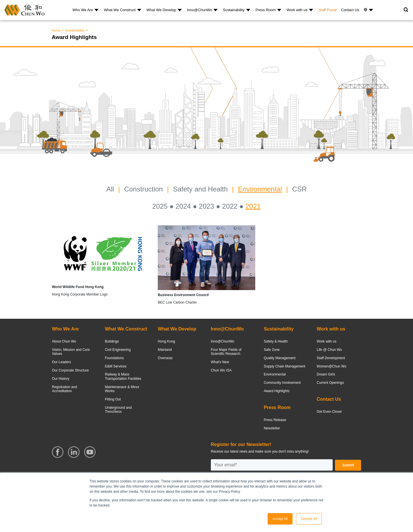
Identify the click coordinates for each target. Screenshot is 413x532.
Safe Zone (272, 350)
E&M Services (116, 366)
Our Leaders (62, 362)
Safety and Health (200, 189)
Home (56, 30)
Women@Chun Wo (331, 366)
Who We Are (83, 10)
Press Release (275, 420)
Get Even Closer (329, 412)
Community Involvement (282, 383)
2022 (230, 206)
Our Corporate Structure (70, 370)
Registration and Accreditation (64, 389)
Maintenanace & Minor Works (122, 389)
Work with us (297, 10)
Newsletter (272, 428)
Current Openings (330, 383)
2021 (253, 206)
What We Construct (120, 10)
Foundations (114, 358)
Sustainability (234, 10)
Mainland (165, 350)
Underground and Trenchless (118, 410)
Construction (144, 189)
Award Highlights (277, 391)
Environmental (260, 189)
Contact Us (350, 10)
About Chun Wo (64, 341)
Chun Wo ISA (221, 370)
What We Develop (161, 10)
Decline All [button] (309, 519)
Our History (61, 379)
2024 (183, 206)
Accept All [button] (280, 519)
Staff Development (331, 358)
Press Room (266, 10)
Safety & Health (276, 341)
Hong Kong (166, 341)
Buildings (112, 341)
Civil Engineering (118, 350)
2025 (160, 206)
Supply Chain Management (285, 366)
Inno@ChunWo (199, 10)
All (110, 189)
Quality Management (280, 358)
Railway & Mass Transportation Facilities (123, 376)
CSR (300, 189)
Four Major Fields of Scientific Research (226, 352)
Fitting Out (113, 399)
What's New (220, 362)
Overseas (165, 358)
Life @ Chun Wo (329, 350)
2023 (206, 206)
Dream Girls (326, 374)
